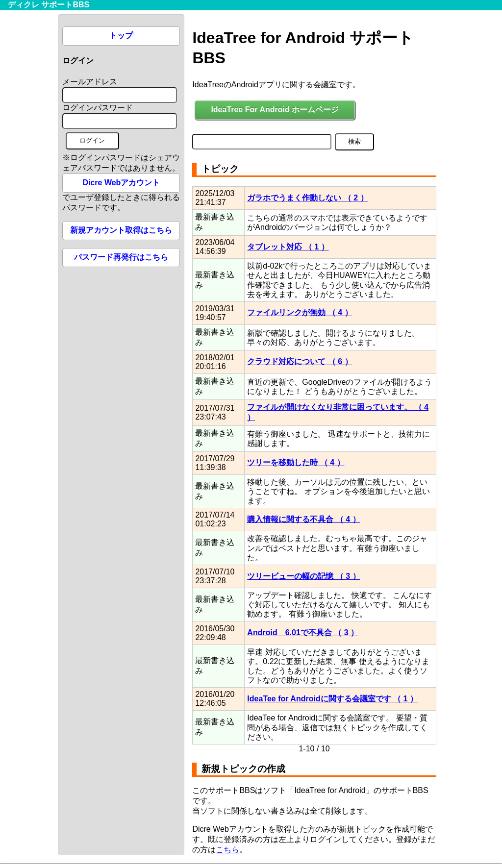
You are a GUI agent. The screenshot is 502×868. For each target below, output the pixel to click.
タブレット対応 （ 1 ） (288, 247)
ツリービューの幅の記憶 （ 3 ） (303, 576)
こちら (227, 850)
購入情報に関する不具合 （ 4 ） (303, 519)
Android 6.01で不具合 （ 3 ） (303, 632)
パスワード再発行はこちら (121, 257)
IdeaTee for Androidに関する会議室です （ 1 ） (332, 699)
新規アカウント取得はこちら (121, 230)
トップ (121, 36)
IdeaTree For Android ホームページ (275, 110)
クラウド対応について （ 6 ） (300, 361)
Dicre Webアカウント (121, 183)
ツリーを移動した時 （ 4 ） (296, 462)
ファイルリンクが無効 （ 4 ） (300, 312)
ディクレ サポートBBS (49, 5)
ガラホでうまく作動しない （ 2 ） (307, 198)
